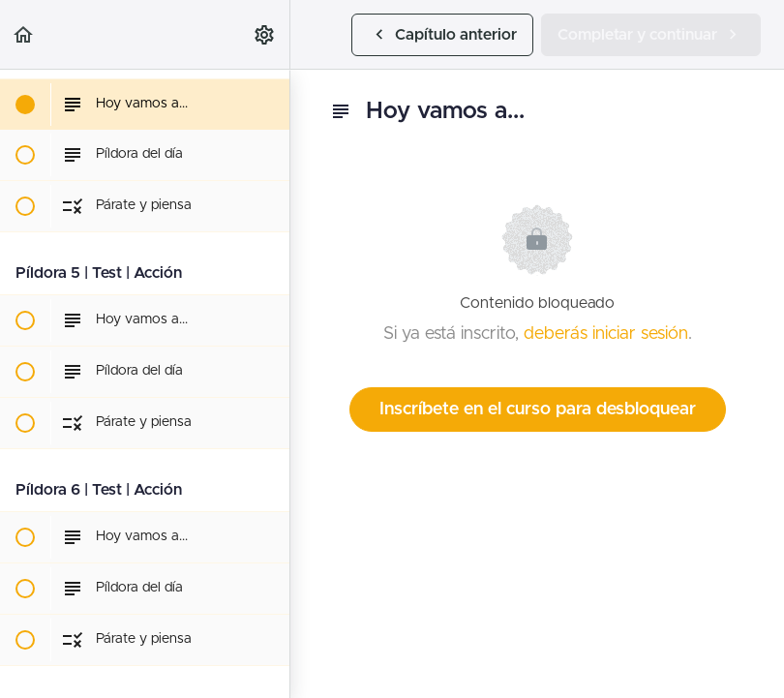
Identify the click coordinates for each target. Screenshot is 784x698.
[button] (24, 34)
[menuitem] (265, 34)
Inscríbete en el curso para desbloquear (538, 410)
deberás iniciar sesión (606, 334)
